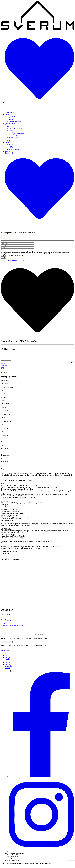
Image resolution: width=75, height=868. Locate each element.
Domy (11, 118)
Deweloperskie (9, 113)
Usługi (7, 127)
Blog (10, 146)
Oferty (7, 114)
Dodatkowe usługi (14, 137)
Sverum (7, 142)
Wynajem (12, 132)
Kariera (11, 148)
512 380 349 (9, 153)
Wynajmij (8, 661)
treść (6, 358)
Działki (11, 120)
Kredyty (11, 130)
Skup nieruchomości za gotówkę (19, 139)
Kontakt (7, 151)
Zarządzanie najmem (15, 128)
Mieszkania (12, 116)
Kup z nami (8, 125)
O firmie (11, 144)
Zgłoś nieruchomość (19, 134)
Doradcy (7, 141)
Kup (2, 652)
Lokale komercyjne (15, 121)
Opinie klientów (14, 149)
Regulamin (8, 668)
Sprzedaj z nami (10, 123)
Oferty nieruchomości (12, 656)
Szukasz (15, 135)
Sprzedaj (7, 652)
